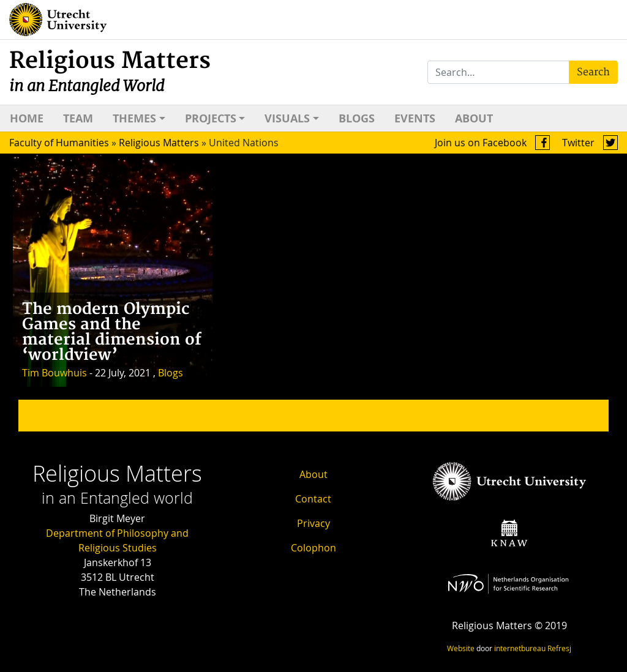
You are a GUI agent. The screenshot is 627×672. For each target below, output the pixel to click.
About (474, 118)
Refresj (559, 648)
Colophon (313, 548)
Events (415, 118)
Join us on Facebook (492, 143)
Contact (313, 499)
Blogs (357, 118)
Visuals (287, 118)
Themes (134, 118)
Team (78, 118)
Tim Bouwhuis (54, 373)
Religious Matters (110, 71)
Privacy (313, 523)
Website (461, 648)
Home (27, 118)
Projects (211, 118)
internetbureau (520, 648)
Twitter (590, 143)
